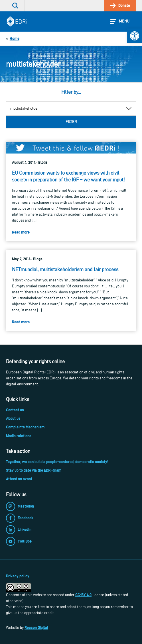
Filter (71, 122)
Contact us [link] (15, 410)
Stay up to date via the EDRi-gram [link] (34, 470)
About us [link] (13, 418)
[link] (135, 36)
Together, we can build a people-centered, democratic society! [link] (57, 462)
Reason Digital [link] (36, 627)
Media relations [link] (19, 436)
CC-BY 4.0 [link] (83, 595)
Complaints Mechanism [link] (25, 427)
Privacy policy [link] (18, 576)
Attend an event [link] (19, 479)
